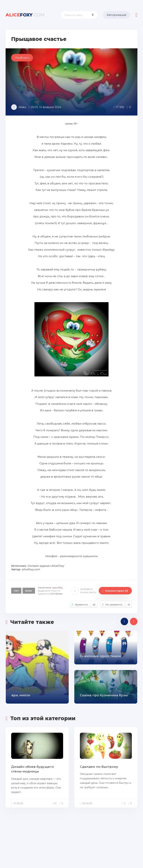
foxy (25, 15)
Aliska (22, 107)
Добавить (84, 591)
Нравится (84, 604)
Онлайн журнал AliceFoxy (46, 566)
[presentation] (124, 621)
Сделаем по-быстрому (99, 767)
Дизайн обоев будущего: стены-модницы (33, 769)
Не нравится (116, 604)
